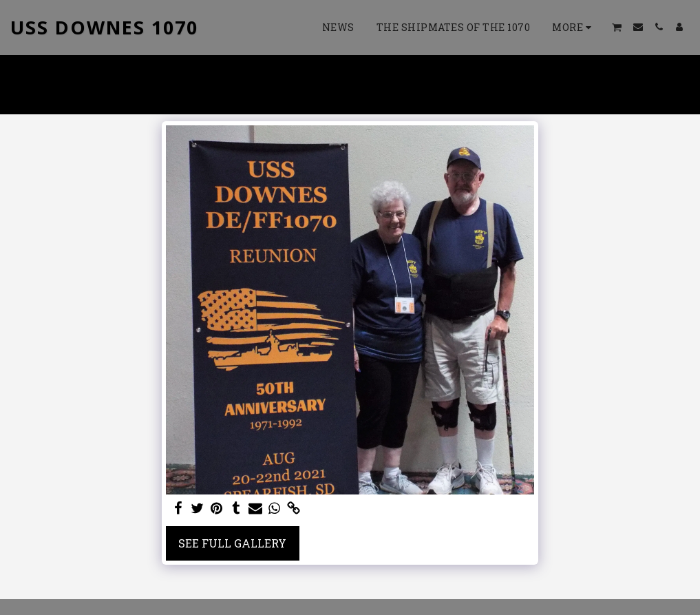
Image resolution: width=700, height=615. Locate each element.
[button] (617, 27)
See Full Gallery (232, 543)
